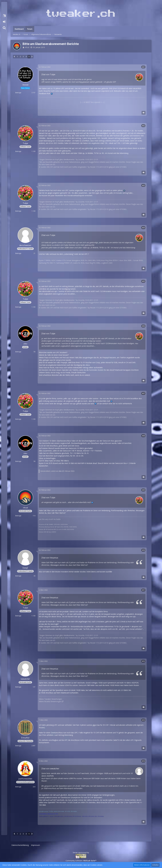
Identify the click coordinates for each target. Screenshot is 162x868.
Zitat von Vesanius (50, 558)
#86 (143, 326)
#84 (143, 228)
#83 (143, 185)
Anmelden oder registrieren (4, 22)
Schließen (155, 865)
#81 (143, 67)
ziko (60, 471)
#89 (143, 490)
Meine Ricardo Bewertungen (50, 701)
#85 (143, 281)
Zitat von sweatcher (50, 769)
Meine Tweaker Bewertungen (50, 699)
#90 (143, 550)
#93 (143, 720)
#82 (143, 126)
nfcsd (27, 47)
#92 (143, 661)
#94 (143, 761)
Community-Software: (81, 861)
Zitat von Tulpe (48, 74)
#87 (143, 393)
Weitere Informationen (142, 865)
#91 (143, 590)
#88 (143, 436)
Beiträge (18, 93)
